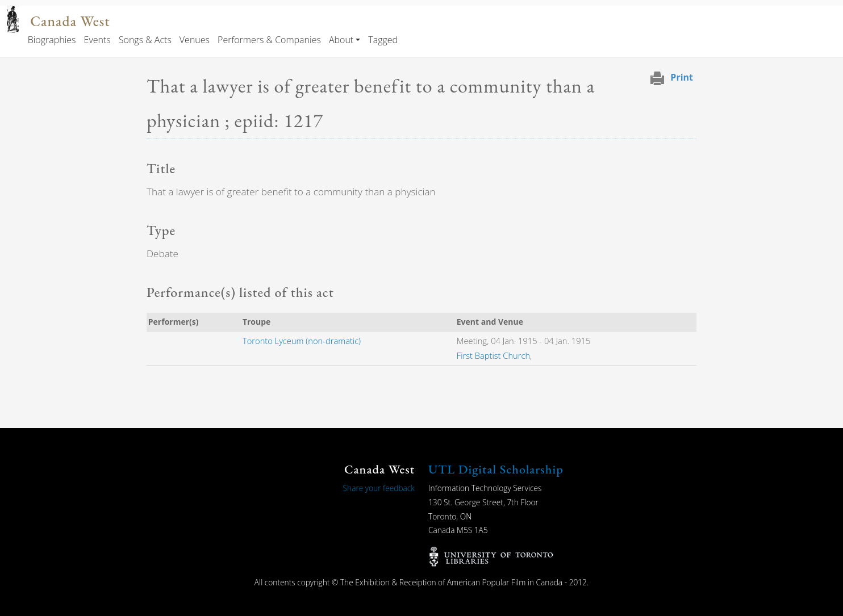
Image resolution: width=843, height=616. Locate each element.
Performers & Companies (269, 40)
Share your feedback (379, 488)
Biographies (52, 40)
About (341, 40)
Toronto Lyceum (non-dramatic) (302, 341)
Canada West (70, 21)
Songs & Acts (145, 40)
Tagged (383, 40)
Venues (195, 40)
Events (97, 40)
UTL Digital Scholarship (496, 469)
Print (682, 77)
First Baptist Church (493, 355)
